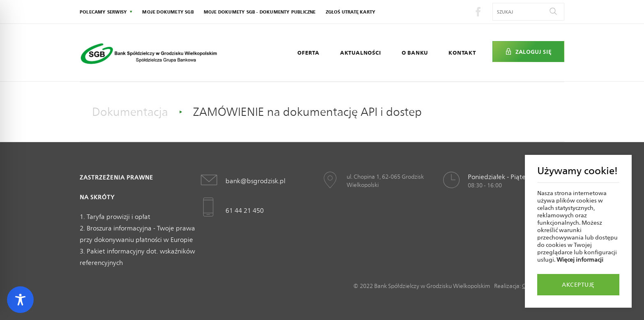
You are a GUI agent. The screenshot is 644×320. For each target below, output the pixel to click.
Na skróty (97, 197)
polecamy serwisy (103, 12)
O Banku (415, 53)
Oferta (308, 53)
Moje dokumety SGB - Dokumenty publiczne (260, 12)
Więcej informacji (580, 260)
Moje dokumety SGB (168, 12)
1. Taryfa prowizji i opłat (115, 217)
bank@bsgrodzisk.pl (255, 181)
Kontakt (462, 53)
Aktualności (361, 53)
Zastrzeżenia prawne (116, 177)
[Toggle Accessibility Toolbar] (20, 300)
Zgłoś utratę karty (351, 12)
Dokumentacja (130, 112)
